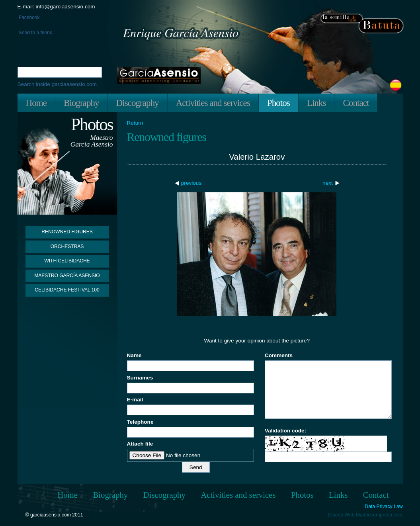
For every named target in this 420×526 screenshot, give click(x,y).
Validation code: (285, 431)
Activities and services (213, 103)
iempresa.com (388, 515)
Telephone (140, 422)
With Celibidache (67, 261)
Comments (279, 355)
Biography (81, 103)
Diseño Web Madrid (349, 515)
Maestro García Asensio (67, 276)
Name (134, 355)
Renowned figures (67, 232)
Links (316, 103)
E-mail (135, 400)
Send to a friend (35, 33)
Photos (278, 103)
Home (36, 103)
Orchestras (67, 246)
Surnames (140, 378)
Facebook (29, 18)
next (328, 183)
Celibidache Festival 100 (67, 290)
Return (135, 123)
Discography (138, 103)
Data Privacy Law (384, 507)
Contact (356, 103)
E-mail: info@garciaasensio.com (56, 7)
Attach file (140, 444)
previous (191, 183)
